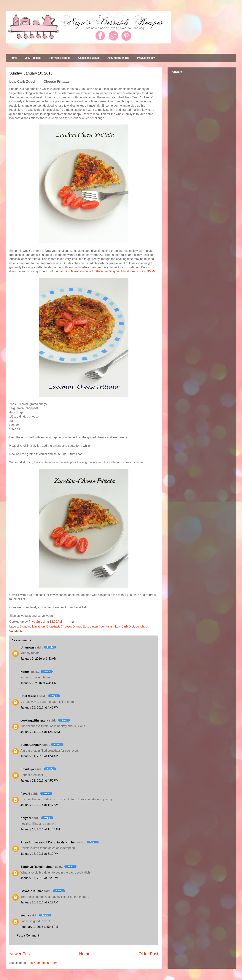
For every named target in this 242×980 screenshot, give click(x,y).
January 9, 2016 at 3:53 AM (38, 659)
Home (13, 58)
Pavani (25, 794)
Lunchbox (142, 626)
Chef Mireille (29, 696)
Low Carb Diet (124, 626)
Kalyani (26, 818)
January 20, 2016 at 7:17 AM (39, 902)
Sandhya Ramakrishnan (37, 867)
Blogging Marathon (32, 626)
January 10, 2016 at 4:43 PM (39, 707)
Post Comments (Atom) (43, 963)
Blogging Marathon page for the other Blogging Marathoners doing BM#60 (108, 271)
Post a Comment (28, 935)
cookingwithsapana (34, 721)
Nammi (25, 672)
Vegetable (16, 631)
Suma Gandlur (31, 745)
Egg (85, 626)
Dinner (77, 626)
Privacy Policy (146, 58)
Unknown (27, 647)
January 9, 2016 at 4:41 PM (39, 683)
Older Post (148, 954)
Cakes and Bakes (89, 58)
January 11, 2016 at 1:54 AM (39, 756)
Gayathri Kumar (32, 891)
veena (25, 915)
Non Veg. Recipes (59, 58)
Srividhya (27, 769)
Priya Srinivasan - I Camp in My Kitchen (48, 842)
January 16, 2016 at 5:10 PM (39, 854)
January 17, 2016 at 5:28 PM (39, 878)
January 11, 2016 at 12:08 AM (40, 732)
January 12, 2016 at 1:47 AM (39, 805)
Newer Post (20, 954)
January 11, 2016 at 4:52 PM (39, 781)
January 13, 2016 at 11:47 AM (40, 829)
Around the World (118, 58)
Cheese (66, 626)
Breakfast (53, 626)
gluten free (97, 626)
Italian (110, 626)
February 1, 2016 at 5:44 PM (39, 927)
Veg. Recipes (33, 58)
